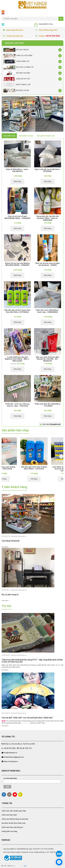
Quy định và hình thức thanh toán (14, 823)
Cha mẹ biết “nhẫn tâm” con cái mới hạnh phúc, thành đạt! (27, 718)
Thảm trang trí (16, 61)
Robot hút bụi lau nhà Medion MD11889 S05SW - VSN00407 (17, 264)
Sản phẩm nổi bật (26, 136)
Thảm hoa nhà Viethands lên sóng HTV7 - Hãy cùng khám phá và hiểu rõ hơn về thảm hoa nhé (32, 661)
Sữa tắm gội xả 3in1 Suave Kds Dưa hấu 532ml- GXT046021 (17, 311)
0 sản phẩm (43, 24)
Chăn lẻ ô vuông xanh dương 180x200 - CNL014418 (17, 468)
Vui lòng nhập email (10, 778)
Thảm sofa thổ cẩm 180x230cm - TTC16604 (48, 405)
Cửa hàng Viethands (11, 541)
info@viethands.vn (10, 753)
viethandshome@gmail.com (14, 757)
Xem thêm (51, 424)
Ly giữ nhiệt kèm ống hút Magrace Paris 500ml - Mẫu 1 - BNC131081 (17, 359)
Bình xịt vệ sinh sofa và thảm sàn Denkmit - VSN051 (48, 264)
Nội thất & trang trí (18, 67)
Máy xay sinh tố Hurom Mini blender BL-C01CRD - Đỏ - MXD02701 (48, 359)
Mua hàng (17, 181)
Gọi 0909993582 (11, 866)
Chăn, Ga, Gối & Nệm (18, 56)
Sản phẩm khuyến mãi (46, 136)
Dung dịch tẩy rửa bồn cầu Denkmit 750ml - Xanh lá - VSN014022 (48, 218)
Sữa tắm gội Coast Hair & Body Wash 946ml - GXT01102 (48, 468)
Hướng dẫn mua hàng (9, 831)
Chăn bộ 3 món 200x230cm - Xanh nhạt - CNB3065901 (48, 311)
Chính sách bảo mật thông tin (12, 827)
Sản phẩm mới (9, 136)
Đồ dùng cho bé (16, 91)
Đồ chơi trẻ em (16, 50)
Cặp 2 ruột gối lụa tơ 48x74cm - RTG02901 (48, 170)
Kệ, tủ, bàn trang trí (10, 595)
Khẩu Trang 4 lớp (17, 85)
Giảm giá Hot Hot (17, 79)
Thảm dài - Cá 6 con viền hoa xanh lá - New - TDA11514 (17, 405)
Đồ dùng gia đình (17, 73)
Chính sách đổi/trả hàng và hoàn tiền (15, 819)
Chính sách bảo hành (9, 815)
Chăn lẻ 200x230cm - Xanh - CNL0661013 (17, 170)
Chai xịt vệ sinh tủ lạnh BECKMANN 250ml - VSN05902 (17, 217)
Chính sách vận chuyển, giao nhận (14, 811)
